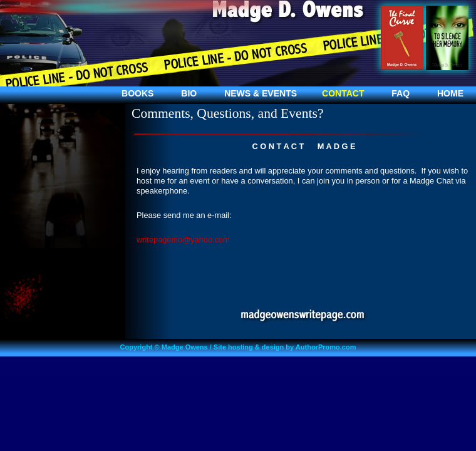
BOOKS (137, 93)
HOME (450, 93)
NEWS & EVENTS (261, 93)
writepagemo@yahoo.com (183, 240)
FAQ (401, 93)
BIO (189, 93)
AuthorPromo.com (326, 347)
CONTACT (343, 93)
